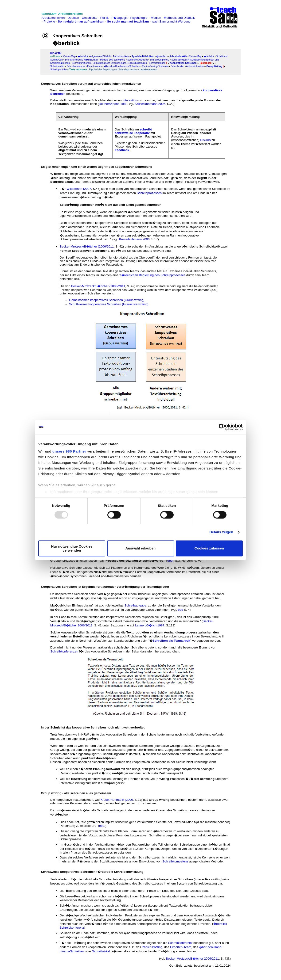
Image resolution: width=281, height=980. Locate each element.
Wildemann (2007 (79, 189)
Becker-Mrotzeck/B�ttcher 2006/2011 (192, 959)
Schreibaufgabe (157, 63)
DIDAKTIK (56, 53)
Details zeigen (221, 532)
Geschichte (90, 18)
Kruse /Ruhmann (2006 (117, 800)
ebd (170, 561)
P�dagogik (119, 18)
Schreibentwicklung (137, 60)
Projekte (49, 21)
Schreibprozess (179, 60)
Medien (156, 18)
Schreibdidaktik (178, 56)
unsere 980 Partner (69, 451)
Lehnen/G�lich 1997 (150, 625)
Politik (105, 18)
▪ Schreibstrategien (137, 63)
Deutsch (73, 18)
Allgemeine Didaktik (101, 56)
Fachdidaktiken (121, 56)
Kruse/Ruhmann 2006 (150, 104)
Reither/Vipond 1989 (113, 104)
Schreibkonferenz (180, 943)
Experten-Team (181, 947)
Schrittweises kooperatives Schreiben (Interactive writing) (109, 304)
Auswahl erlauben (140, 548)
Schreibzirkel (101, 951)
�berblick (83, 56)
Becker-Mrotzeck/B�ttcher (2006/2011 (87, 246)
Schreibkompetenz (175, 861)
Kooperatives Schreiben (183, 63)
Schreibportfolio (59, 70)
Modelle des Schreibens (113, 60)
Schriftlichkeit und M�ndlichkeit (81, 60)
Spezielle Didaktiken (143, 56)
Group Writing (215, 66)
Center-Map (69, 56)
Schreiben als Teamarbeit (171, 641)
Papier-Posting (152, 947)
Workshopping (126, 117)
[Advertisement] (24, 14)
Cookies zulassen (209, 548)
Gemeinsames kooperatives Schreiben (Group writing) (107, 300)
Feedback (122, 150)
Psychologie (139, 18)
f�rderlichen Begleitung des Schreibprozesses (153, 275)
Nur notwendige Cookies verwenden (72, 548)
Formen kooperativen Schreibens (84, 251)
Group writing (159, 800)
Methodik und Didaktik (179, 18)
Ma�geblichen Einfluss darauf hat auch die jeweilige (87, 605)
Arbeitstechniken (53, 18)
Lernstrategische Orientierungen (110, 63)
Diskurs (205, 140)
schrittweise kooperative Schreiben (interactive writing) (181, 879)
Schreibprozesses (149, 193)
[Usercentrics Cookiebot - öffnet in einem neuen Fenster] (222, 427)
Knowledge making (185, 117)
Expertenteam (94, 66)
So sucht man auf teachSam (128, 21)
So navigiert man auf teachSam (81, 21)
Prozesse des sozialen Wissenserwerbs (133, 561)
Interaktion (130, 100)
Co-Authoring (69, 117)
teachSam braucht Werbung (171, 21)
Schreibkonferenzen (64, 651)
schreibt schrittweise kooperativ (133, 131)
